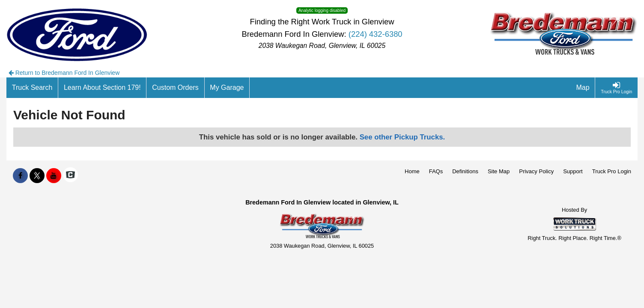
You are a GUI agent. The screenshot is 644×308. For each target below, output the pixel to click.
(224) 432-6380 (376, 34)
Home (412, 171)
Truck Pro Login (612, 171)
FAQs (436, 171)
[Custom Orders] (175, 88)
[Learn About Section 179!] (102, 88)
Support (573, 171)
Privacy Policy (536, 171)
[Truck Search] (32, 88)
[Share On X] (37, 176)
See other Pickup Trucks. (402, 137)
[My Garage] (227, 88)
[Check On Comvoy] (70, 176)
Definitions (465, 171)
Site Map (499, 171)
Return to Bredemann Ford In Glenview (64, 73)
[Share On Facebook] (20, 176)
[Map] (583, 88)
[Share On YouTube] (54, 176)
